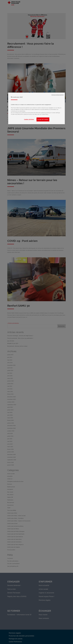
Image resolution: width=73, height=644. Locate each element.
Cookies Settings (29, 119)
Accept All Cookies (43, 119)
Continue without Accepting (58, 95)
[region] (36, 108)
